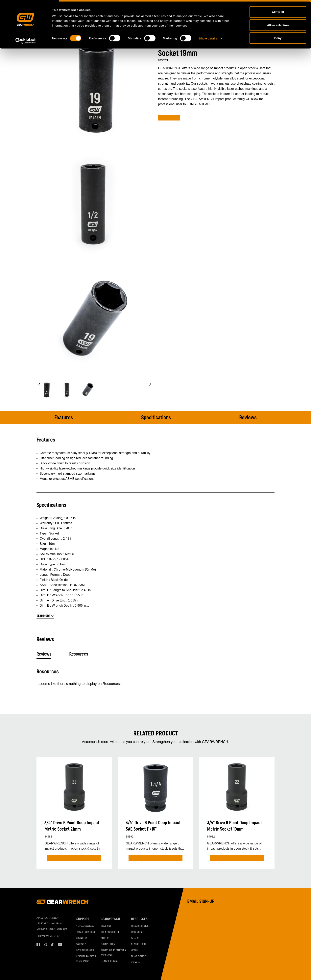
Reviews (248, 418)
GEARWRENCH (110, 919)
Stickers (135, 963)
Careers (105, 938)
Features (64, 418)
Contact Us (82, 938)
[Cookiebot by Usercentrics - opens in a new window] (26, 39)
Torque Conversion (86, 932)
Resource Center (140, 926)
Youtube (60, 944)
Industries (106, 926)
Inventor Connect (110, 932)
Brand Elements (139, 957)
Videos (134, 950)
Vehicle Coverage (85, 926)
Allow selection (278, 23)
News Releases (139, 944)
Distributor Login (85, 950)
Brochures (136, 932)
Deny (278, 36)
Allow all (278, 10)
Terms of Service (109, 961)
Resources (79, 654)
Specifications (156, 418)
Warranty (81, 944)
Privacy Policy (108, 944)
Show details (208, 37)
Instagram (45, 944)
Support (83, 919)
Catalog (135, 938)
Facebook (38, 944)
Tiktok (52, 944)
